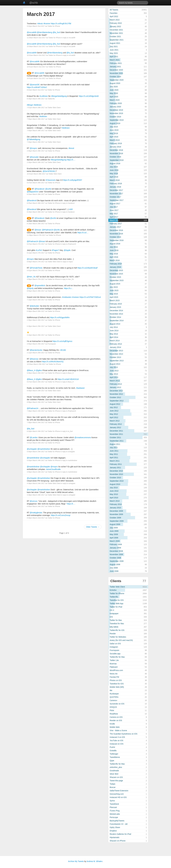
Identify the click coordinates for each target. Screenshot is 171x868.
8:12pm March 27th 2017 (36, 253)
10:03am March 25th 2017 (36, 364)
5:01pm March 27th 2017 (36, 271)
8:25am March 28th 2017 (36, 203)
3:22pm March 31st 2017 (36, 26)
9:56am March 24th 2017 (36, 506)
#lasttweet (80, 388)
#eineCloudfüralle (53, 469)
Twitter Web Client (54, 108)
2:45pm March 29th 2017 (36, 151)
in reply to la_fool (67, 431)
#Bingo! (30, 105)
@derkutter (34, 306)
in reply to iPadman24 (68, 244)
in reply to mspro (67, 262)
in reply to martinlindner (69, 460)
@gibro (39, 370)
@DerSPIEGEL (49, 171)
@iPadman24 (48, 230)
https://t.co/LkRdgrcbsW (89, 96)
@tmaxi (38, 230)
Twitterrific (51, 99)
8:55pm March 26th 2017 (36, 291)
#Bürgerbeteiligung (59, 96)
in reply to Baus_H (67, 373)
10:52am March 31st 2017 (36, 55)
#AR (71, 209)
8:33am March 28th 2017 (36, 194)
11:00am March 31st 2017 (36, 38)
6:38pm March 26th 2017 (36, 311)
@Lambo (34, 437)
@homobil (34, 157)
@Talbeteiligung (34, 139)
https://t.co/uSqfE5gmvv (62, 341)
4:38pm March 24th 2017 (36, 495)
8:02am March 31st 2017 (36, 90)
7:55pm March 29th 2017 (36, 119)
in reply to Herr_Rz (67, 279)
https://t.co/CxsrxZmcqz (61, 515)
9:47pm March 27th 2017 (36, 244)
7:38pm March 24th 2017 (36, 423)
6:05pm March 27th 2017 (36, 262)
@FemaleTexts (36, 268)
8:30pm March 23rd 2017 (36, 518)
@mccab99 (32, 32)
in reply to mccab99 (68, 38)
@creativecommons (83, 437)
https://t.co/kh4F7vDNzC (37, 87)
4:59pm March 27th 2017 (36, 279)
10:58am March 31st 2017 (36, 47)
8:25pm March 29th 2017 (36, 99)
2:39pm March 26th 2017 (36, 320)
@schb (34, 3)
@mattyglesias (36, 513)
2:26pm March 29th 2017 (36, 162)
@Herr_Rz (31, 277)
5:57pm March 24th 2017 (36, 443)
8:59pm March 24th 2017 (36, 391)
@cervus (33, 501)
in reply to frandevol (68, 203)
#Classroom (51, 180)
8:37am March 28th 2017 (36, 183)
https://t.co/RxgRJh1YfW (61, 24)
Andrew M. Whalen (94, 861)
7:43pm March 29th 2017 (36, 142)
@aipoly (30, 288)
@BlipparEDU (33, 192)
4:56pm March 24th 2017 (36, 472)
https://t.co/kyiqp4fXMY (73, 180)
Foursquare (52, 344)
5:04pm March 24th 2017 (36, 452)
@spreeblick (40, 286)
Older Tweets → (93, 527)
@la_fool (56, 32)
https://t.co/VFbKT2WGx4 (90, 297)
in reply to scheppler (68, 452)
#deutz (40, 24)
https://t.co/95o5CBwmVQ (53, 362)
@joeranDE (35, 85)
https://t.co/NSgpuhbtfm (60, 317)
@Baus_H (31, 370)
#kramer (47, 24)
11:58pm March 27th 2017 (36, 235)
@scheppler (32, 449)
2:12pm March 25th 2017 (36, 353)
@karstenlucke (36, 350)
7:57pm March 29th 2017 (36, 108)
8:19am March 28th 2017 (36, 212)
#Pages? (55, 250)
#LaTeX (39, 250)
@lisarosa (34, 359)
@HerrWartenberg (44, 32)
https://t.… (71, 160)
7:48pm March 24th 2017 (36, 411)
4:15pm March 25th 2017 (36, 335)
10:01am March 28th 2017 (36, 174)
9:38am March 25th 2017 (36, 373)
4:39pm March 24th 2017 (36, 483)
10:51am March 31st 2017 (36, 67)
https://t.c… (69, 288)
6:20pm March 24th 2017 (36, 431)
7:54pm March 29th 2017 (36, 131)
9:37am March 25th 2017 (36, 382)
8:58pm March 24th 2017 (36, 402)
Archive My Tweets (76, 861)
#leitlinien (38, 105)
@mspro (33, 148)
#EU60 (63, 350)
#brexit (71, 148)
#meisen (76, 297)
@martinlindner (44, 449)
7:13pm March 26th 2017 (36, 300)
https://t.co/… (83, 233)
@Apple (67, 250)
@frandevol (39, 189)
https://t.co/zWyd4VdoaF (88, 268)
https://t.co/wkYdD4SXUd (68, 379)
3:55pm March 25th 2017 (36, 344)
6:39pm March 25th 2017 (36, 326)
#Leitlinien (44, 96)
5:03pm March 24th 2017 (36, 460)
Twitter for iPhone (54, 26)
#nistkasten (67, 297)
